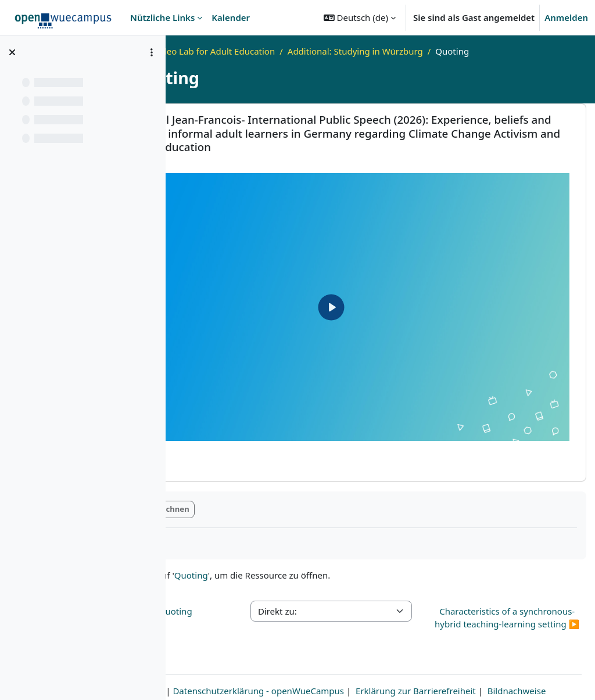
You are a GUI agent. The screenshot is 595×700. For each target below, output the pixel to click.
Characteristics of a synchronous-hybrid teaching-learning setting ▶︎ (523, 576)
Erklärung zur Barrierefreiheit (495, 662)
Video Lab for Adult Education (312, 51)
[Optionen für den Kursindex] (152, 52)
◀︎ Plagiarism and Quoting (235, 556)
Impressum (220, 662)
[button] (360, 17)
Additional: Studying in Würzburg (453, 51)
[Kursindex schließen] (12, 52)
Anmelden (566, 17)
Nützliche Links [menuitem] (162, 17)
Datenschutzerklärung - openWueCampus (338, 662)
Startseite (220, 51)
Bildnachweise (380, 675)
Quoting (289, 520)
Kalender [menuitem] (231, 17)
